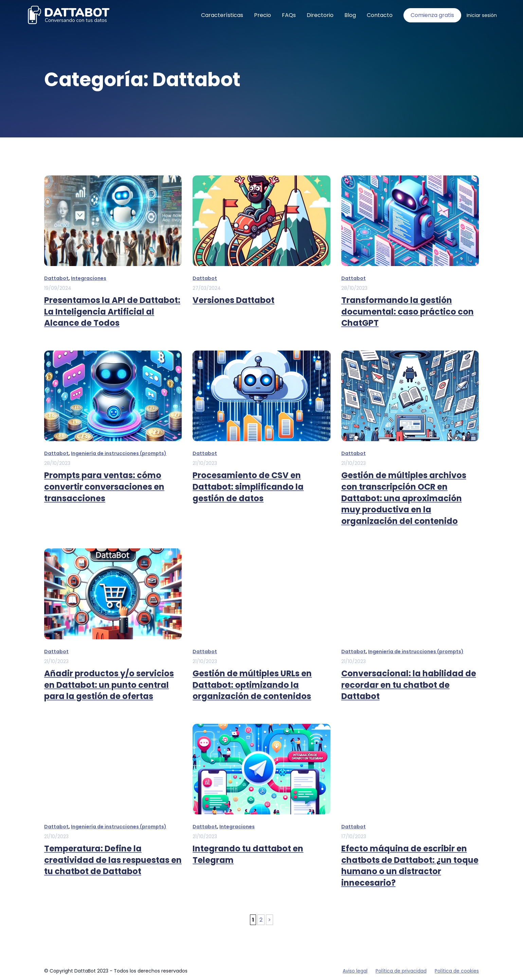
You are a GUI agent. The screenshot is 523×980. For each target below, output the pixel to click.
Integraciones (89, 278)
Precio (263, 15)
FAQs (289, 15)
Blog (350, 15)
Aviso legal (355, 971)
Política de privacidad (401, 971)
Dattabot (56, 278)
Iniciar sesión (482, 15)
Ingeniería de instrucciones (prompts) (119, 453)
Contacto (380, 15)
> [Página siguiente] (269, 920)
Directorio (320, 15)
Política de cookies (457, 971)
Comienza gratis (432, 15)
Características (222, 15)
